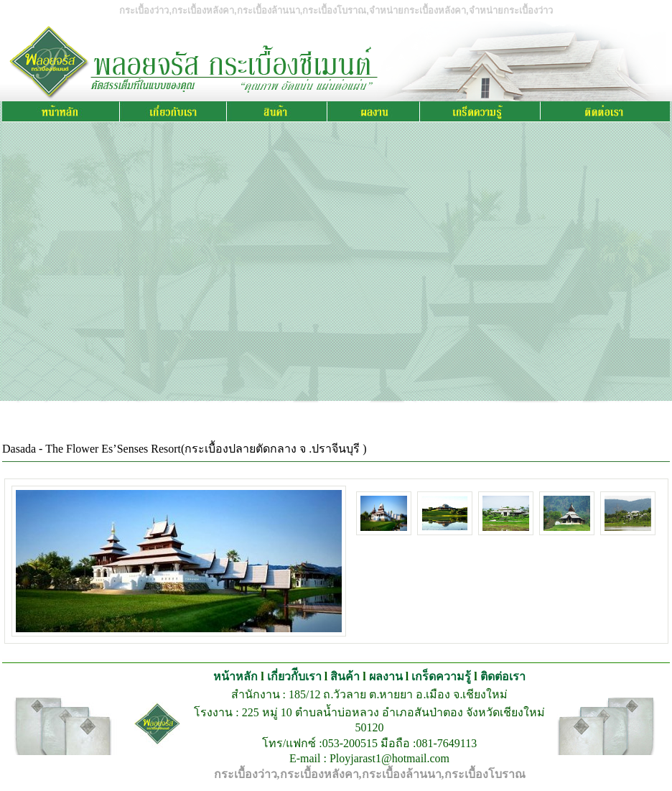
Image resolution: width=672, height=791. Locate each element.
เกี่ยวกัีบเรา (294, 676)
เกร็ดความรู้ (441, 676)
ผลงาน (386, 676)
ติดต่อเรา (503, 676)
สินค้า (345, 676)
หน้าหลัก (235, 676)
